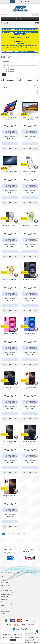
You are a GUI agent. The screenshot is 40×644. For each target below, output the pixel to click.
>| (28, 534)
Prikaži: (36, 90)
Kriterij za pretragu (6, 62)
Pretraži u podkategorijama (8, 71)
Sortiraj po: (36, 85)
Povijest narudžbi (5, 612)
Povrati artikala (5, 598)
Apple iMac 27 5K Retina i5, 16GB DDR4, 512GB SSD (30, 118)
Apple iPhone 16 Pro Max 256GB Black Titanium (30, 442)
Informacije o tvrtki (6, 587)
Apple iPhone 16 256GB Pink (10, 334)
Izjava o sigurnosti (6, 584)
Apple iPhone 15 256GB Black (10, 226)
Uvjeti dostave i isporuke (7, 590)
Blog (3, 579)
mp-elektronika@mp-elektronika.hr (20, 46)
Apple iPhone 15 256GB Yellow (10, 280)
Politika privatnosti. (19, 638)
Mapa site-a (4, 600)
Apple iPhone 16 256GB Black (30, 280)
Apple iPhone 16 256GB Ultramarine (30, 334)
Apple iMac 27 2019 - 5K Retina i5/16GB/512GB (10, 118)
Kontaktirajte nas (5, 596)
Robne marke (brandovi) (7, 604)
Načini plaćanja (5, 582)
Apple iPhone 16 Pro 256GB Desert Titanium (30, 388)
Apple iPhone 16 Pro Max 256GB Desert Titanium (10, 496)
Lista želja (4, 613)
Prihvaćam (13, 640)
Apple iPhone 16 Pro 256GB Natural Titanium (10, 442)
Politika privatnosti (6, 586)
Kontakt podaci (5, 581)
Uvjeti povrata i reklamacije (7, 592)
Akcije (3, 606)
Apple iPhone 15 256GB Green (30, 226)
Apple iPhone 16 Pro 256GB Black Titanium (10, 388)
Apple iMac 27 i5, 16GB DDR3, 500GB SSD (10, 172)
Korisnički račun (5, 610)
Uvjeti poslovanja (5, 589)
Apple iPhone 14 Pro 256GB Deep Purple (30, 172)
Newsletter (4, 615)
